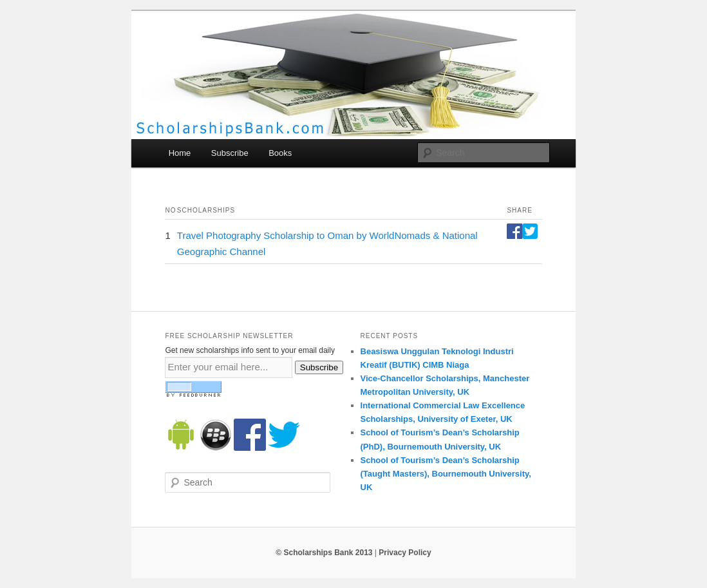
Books (280, 153)
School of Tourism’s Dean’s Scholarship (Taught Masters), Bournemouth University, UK (446, 474)
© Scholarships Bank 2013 (324, 553)
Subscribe (230, 153)
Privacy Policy (405, 553)
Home (180, 153)
